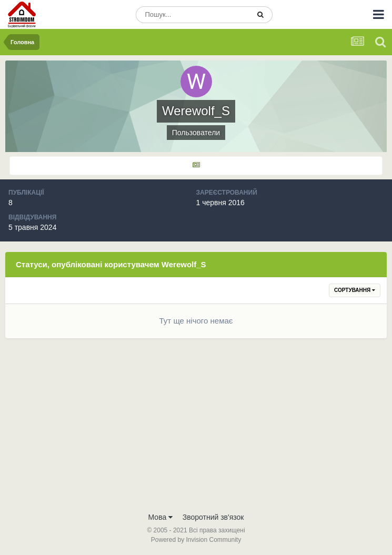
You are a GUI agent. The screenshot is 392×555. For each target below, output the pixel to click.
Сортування (355, 290)
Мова (161, 517)
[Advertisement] (196, 428)
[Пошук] (193, 15)
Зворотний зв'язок (213, 517)
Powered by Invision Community (196, 540)
